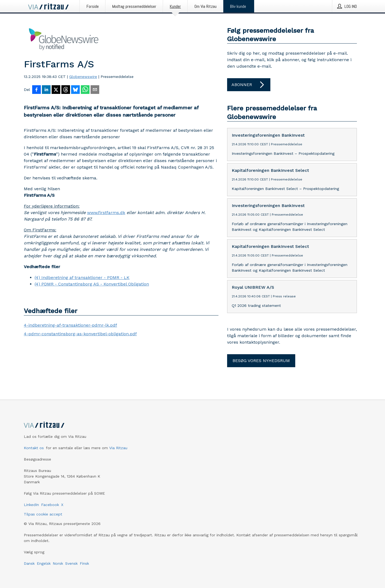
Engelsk (44, 563)
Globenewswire (83, 77)
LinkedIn (31, 505)
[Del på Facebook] (36, 90)
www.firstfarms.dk (106, 213)
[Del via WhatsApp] (85, 90)
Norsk (58, 563)
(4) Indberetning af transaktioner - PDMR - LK (82, 277)
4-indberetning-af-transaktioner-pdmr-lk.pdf (70, 325)
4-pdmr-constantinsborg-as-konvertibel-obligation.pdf (80, 334)
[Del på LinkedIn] (46, 90)
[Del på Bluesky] (75, 90)
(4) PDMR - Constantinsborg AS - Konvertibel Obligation (92, 284)
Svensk (71, 563)
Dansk (29, 563)
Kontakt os (34, 448)
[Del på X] (56, 90)
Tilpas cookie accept (43, 514)
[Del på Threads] (66, 90)
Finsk (84, 563)
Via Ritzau (118, 448)
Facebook (50, 505)
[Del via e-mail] (95, 90)
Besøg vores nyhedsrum (261, 361)
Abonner (249, 85)
